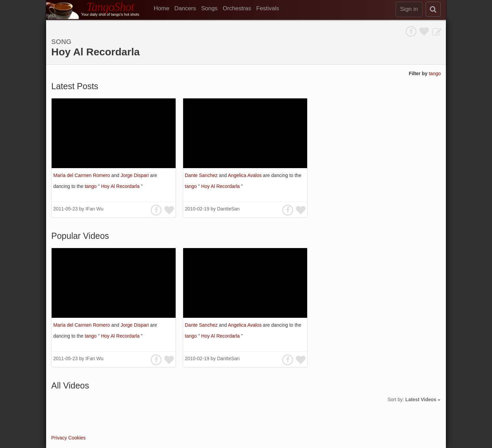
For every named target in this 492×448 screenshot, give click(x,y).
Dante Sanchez (202, 175)
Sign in (409, 9)
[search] (433, 9)
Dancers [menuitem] (185, 8)
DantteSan (228, 209)
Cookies (77, 438)
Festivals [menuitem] (268, 8)
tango (435, 73)
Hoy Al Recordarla (121, 186)
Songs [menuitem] (209, 8)
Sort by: (414, 399)
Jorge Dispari (135, 175)
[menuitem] (164, 9)
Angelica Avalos (245, 175)
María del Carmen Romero (82, 175)
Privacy (59, 438)
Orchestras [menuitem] (237, 8)
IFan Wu (94, 209)
